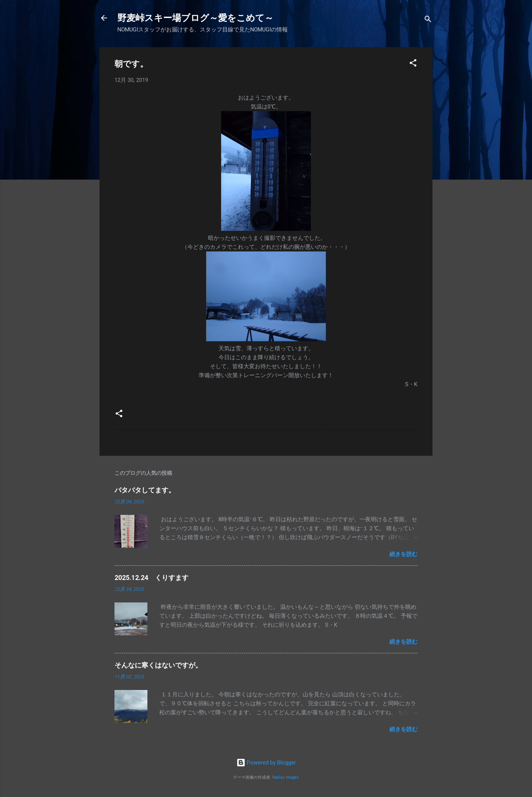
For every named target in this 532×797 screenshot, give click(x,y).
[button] (413, 64)
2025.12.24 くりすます (152, 578)
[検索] (428, 20)
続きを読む (403, 554)
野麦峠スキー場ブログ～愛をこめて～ (195, 18)
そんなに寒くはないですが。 (158, 665)
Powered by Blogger (266, 763)
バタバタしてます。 (145, 490)
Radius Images (286, 777)
